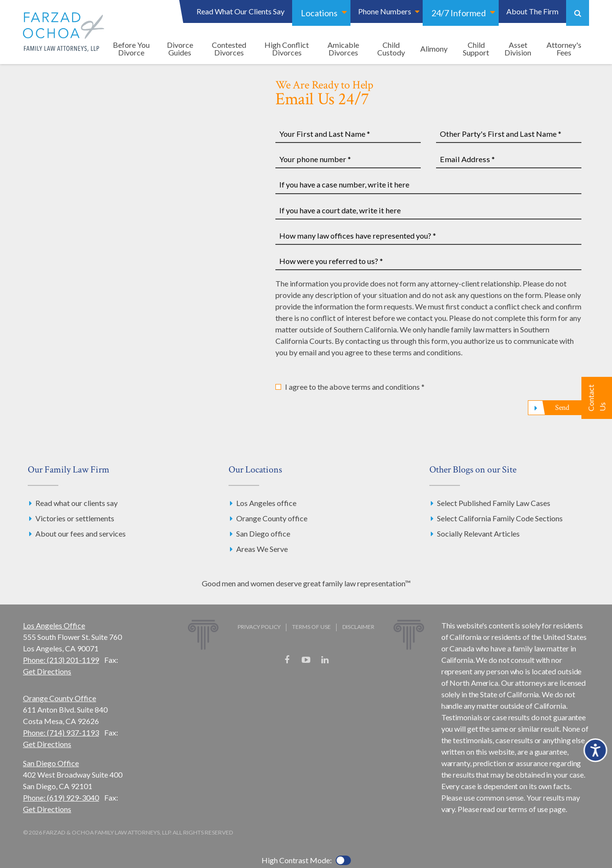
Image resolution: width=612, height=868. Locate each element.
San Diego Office (51, 763)
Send (562, 408)
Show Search (578, 13)
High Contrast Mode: (297, 860)
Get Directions (47, 671)
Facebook (287, 660)
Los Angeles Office (54, 625)
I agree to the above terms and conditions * (355, 387)
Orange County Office (60, 698)
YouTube (306, 660)
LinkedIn (325, 660)
